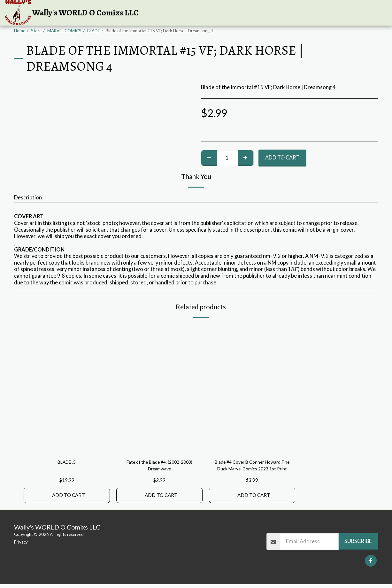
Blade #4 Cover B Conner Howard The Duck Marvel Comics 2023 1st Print (252, 467)
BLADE (94, 31)
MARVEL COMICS (64, 31)
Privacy (21, 546)
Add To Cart (282, 158)
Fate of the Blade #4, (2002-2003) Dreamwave (159, 467)
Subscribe (358, 545)
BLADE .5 (67, 463)
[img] (67, 389)
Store (36, 31)
